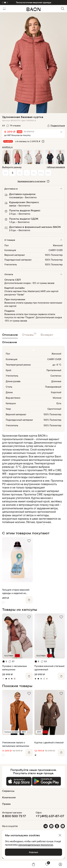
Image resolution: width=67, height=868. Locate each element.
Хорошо (33, 852)
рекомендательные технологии (36, 845)
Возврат (47, 335)
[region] (33, 479)
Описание (10, 335)
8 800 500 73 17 (14, 816)
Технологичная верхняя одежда (34, 3)
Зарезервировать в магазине (31, 181)
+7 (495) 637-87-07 (50, 816)
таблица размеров (56, 167)
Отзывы (29, 334)
